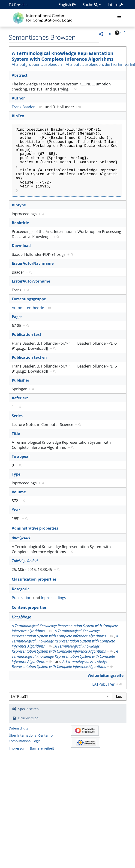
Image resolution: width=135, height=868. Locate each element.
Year (16, 510)
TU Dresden (18, 5)
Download (21, 246)
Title (16, 434)
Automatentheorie (28, 308)
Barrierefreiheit (42, 748)
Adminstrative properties (35, 528)
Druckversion (28, 718)
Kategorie (21, 589)
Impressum (18, 748)
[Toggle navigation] (119, 18)
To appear (21, 456)
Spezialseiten (28, 709)
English (67, 5)
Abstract (20, 75)
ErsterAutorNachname (33, 263)
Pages (17, 317)
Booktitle (20, 223)
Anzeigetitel (21, 538)
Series (17, 416)
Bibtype (19, 205)
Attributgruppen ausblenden (37, 64)
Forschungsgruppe (29, 299)
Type (16, 474)
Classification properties (34, 579)
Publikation (22, 598)
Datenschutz (18, 728)
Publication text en (29, 357)
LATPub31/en (104, 684)
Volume (19, 492)
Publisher (21, 380)
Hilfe (121, 33)
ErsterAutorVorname (31, 281)
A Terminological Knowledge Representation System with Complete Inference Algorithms (63, 56)
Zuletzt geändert (25, 561)
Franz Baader (23, 107)
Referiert (20, 398)
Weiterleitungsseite (106, 675)
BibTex (18, 116)
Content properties (29, 607)
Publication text (27, 335)
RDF (108, 34)
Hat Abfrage (21, 617)
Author (18, 98)
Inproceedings (54, 598)
